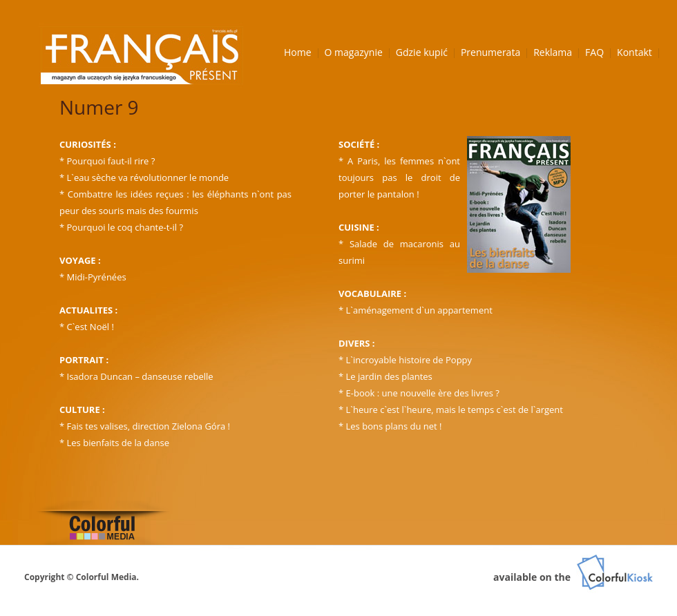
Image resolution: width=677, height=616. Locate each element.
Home (298, 52)
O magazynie (354, 52)
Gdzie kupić (422, 52)
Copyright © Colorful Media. (82, 577)
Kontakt (635, 52)
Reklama (553, 52)
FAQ (594, 52)
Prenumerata (490, 52)
